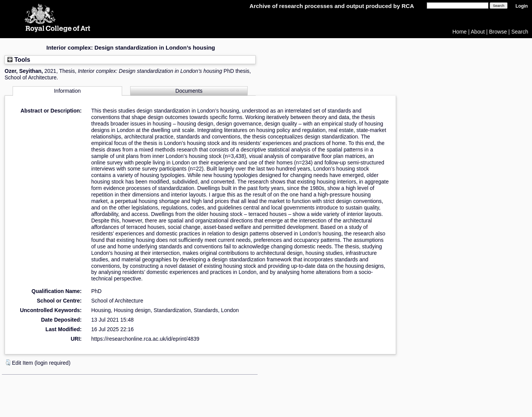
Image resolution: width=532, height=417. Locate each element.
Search (520, 32)
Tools (19, 60)
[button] (8, 362)
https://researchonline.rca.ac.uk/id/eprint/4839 (145, 339)
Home (460, 32)
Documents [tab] (189, 91)
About (478, 32)
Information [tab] (67, 91)
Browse (498, 32)
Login (522, 6)
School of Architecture (117, 301)
